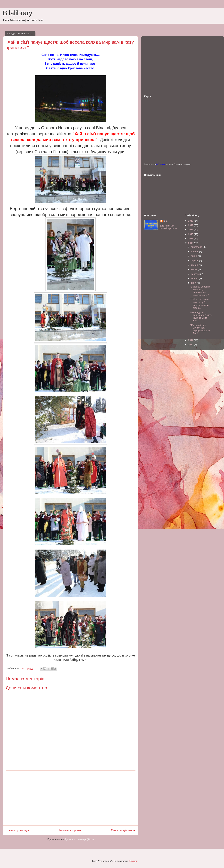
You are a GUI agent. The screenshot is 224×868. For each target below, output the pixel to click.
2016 (191, 230)
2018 (191, 221)
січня (194, 283)
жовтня (195, 252)
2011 (191, 345)
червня (195, 261)
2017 (191, 225)
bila (165, 221)
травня (195, 265)
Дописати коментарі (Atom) (79, 839)
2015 (191, 234)
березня (196, 274)
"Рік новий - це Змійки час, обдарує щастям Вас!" (200, 329)
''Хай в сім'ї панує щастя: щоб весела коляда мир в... (200, 304)
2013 (191, 243)
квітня (194, 269)
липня (195, 256)
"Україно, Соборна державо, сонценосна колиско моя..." (200, 291)
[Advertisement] (71, 798)
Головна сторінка (70, 830)
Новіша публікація (17, 830)
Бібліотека (161, 164)
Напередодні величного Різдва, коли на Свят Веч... (201, 317)
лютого (195, 278)
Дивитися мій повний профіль (168, 227)
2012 (191, 340)
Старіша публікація (123, 830)
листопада (197, 247)
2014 (191, 239)
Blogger (133, 861)
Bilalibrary (18, 13)
